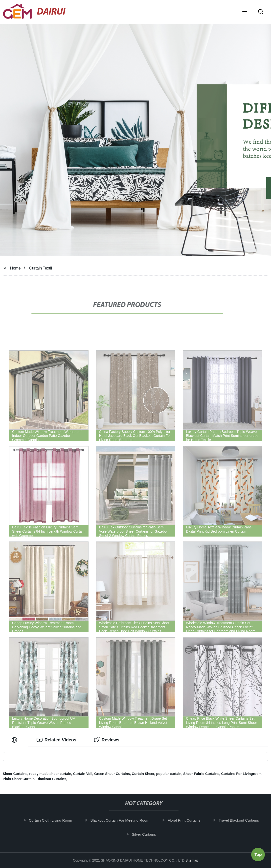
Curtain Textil (41, 268)
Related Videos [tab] (56, 740)
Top (258, 853)
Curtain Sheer (143, 774)
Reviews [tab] (107, 740)
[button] (245, 12)
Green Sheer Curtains (112, 774)
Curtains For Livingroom (241, 774)
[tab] (15, 740)
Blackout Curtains (51, 779)
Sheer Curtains (15, 774)
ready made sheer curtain (50, 774)
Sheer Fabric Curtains (201, 774)
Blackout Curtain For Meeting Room (124, 820)
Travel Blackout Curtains (243, 820)
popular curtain (169, 774)
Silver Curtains (148, 834)
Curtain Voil (83, 774)
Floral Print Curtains (188, 820)
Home (15, 268)
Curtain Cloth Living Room (55, 820)
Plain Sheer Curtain (19, 779)
